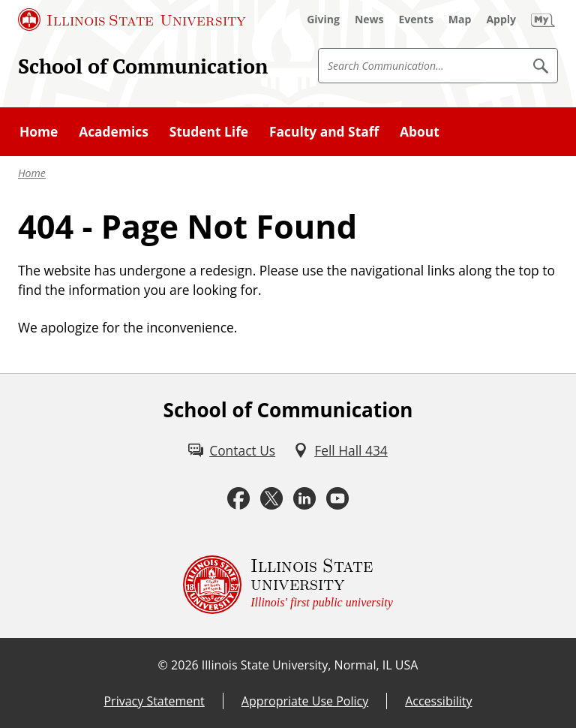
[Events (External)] (416, 20)
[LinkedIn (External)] (304, 499)
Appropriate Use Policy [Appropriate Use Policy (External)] (305, 701)
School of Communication (143, 66)
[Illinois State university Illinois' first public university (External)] (288, 585)
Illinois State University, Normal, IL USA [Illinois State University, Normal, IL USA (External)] (310, 665)
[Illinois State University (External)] (132, 20)
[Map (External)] (460, 20)
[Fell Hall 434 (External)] (340, 450)
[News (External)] (369, 20)
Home (32, 173)
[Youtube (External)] (337, 499)
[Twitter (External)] (271, 499)
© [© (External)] (163, 665)
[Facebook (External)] (238, 499)
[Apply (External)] (501, 20)
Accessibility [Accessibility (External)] (438, 701)
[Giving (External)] (323, 20)
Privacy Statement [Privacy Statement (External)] (154, 701)
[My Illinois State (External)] (543, 20)
